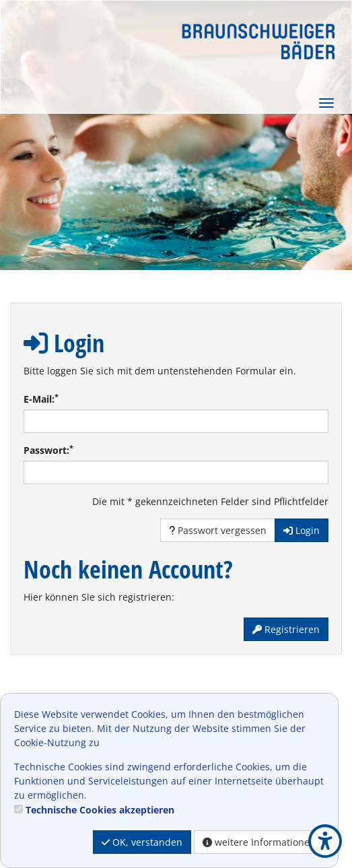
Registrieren (286, 629)
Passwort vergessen (218, 530)
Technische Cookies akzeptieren (100, 810)
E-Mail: (41, 399)
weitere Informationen (259, 842)
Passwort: (48, 450)
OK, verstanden (142, 842)
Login (302, 530)
